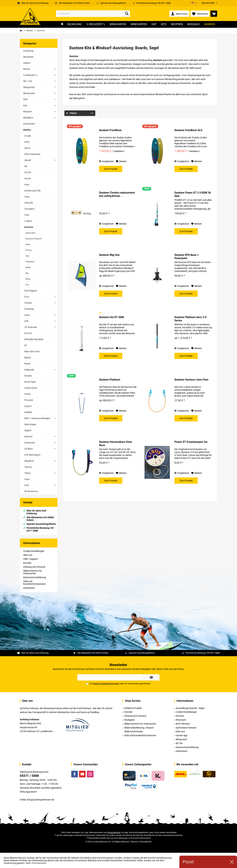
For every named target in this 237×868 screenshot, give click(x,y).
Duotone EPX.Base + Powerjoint (187, 257)
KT (26, 345)
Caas (27, 197)
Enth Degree (31, 291)
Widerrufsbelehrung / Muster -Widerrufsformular (139, 730)
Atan (27, 185)
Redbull (28, 412)
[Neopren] (177, 24)
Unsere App (182, 735)
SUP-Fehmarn (183, 724)
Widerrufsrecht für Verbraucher (33, 572)
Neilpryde (29, 370)
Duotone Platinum (110, 380)
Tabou (28, 473)
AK (26, 166)
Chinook (29, 203)
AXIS (27, 142)
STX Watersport (32, 455)
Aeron (27, 148)
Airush (28, 160)
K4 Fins (28, 333)
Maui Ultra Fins (32, 351)
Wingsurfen (29, 87)
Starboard (30, 443)
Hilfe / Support (31, 559)
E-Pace (29, 250)
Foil (27, 285)
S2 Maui (28, 449)
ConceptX (29, 209)
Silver (28, 244)
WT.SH (179, 743)
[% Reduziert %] (96, 24)
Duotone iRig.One (109, 255)
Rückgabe (129, 720)
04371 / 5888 (29, 776)
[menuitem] (208, 3)
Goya (27, 315)
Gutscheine (29, 124)
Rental (26, 69)
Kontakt (27, 563)
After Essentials (32, 154)
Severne (28, 437)
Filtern (71, 113)
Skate (28, 267)
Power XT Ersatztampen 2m (191, 442)
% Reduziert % (30, 75)
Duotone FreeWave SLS (188, 130)
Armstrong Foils (33, 191)
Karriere (180, 716)
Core (27, 215)
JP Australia (31, 327)
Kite (25, 105)
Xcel (26, 485)
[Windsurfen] (139, 24)
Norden (28, 376)
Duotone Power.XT (34, 239)
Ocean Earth (31, 388)
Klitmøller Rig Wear (34, 339)
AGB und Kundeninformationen (34, 583)
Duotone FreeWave (110, 130)
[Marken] (210, 24)
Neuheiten (28, 57)
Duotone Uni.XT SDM (112, 317)
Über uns (28, 555)
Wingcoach (181, 739)
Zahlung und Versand (34, 567)
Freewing (29, 309)
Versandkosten (114, 833)
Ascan (28, 178)
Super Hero (30, 233)
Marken (27, 130)
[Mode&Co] (194, 24)
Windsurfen (29, 93)
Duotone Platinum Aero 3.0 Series (190, 319)
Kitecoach (181, 720)
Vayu (27, 479)
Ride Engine (30, 424)
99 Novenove (31, 491)
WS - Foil (27, 81)
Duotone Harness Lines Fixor (191, 380)
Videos (27, 63)
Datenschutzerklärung (35, 577)
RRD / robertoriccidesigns (37, 418)
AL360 (28, 172)
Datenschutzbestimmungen (106, 684)
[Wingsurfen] (118, 24)
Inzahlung (28, 51)
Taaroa (28, 467)
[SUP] (154, 24)
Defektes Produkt (133, 708)
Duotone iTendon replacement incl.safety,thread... (117, 194)
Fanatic (28, 303)
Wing (28, 279)
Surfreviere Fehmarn (186, 728)
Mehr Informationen (36, 863)
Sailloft (28, 430)
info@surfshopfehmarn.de (41, 800)
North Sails (30, 382)
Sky (27, 273)
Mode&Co (28, 118)
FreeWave (30, 262)
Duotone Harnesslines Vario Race (116, 444)
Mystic (28, 358)
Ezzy (27, 297)
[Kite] (164, 24)
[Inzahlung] (74, 24)
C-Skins (28, 221)
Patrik (27, 394)
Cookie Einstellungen (34, 551)
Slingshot (29, 461)
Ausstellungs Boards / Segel (190, 708)
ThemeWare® (145, 842)
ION (26, 321)
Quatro (28, 406)
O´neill (27, 136)
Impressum (29, 588)
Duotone (29, 227)
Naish (27, 364)
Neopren (28, 112)
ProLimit (29, 400)
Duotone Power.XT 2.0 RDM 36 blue (193, 194)
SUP (25, 99)
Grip (27, 256)
